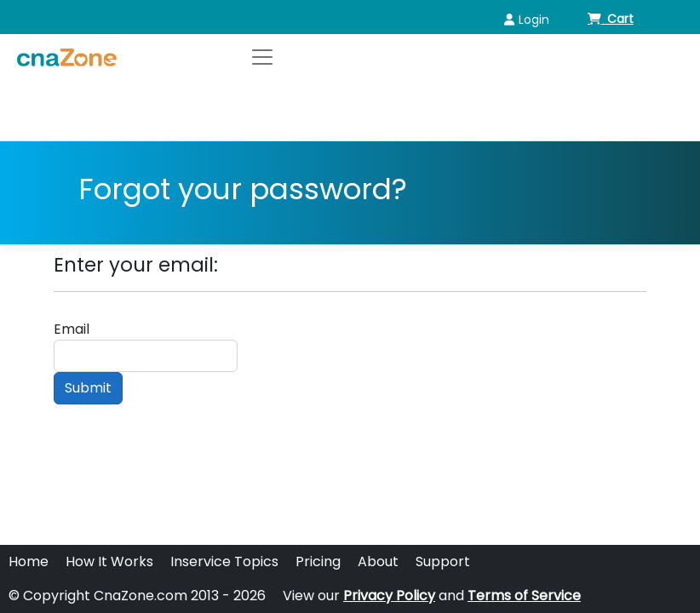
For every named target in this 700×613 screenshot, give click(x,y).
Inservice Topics (224, 561)
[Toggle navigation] (262, 57)
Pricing (318, 561)
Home (29, 561)
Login (527, 20)
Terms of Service (524, 596)
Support (443, 561)
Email (72, 329)
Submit (88, 388)
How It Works (109, 561)
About (378, 561)
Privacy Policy (389, 596)
